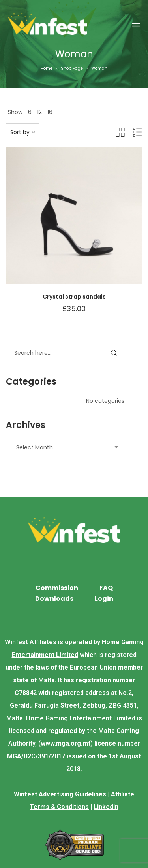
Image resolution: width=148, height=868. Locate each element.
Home (47, 68)
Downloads (54, 599)
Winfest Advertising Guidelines (60, 794)
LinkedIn (106, 807)
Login (104, 599)
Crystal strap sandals (74, 297)
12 (39, 112)
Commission (57, 588)
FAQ (106, 588)
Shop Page (72, 68)
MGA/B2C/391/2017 (36, 756)
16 (50, 112)
